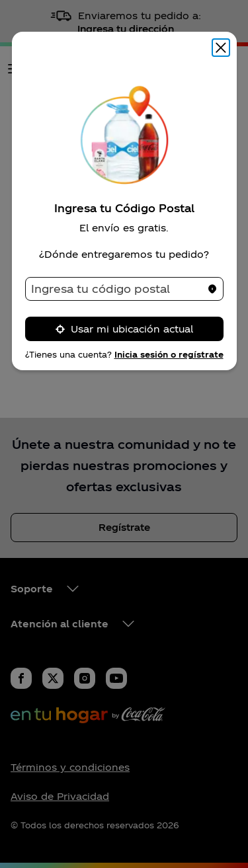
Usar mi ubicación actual (124, 329)
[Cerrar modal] (221, 48)
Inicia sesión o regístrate (169, 354)
